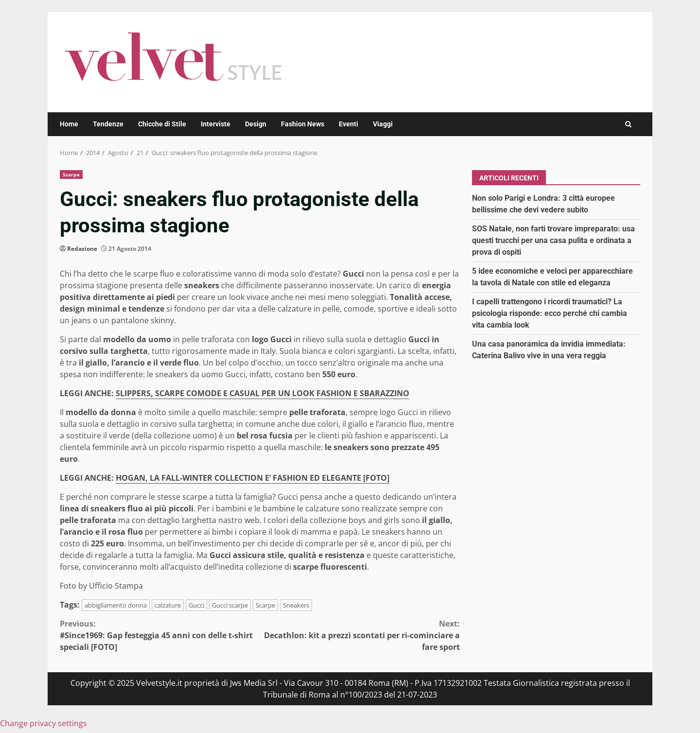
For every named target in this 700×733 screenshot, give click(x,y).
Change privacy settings (44, 723)
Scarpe (71, 175)
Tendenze (108, 124)
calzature (168, 605)
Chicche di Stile (162, 124)
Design (256, 124)
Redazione (82, 249)
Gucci (196, 605)
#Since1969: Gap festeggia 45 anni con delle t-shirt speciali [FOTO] (160, 635)
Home (69, 124)
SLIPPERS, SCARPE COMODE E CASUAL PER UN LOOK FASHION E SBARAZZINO (262, 393)
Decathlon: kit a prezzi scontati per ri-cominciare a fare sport (360, 635)
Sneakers (296, 605)
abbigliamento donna (116, 605)
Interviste (216, 124)
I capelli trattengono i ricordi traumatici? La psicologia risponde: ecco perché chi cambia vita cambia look (550, 313)
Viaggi (383, 124)
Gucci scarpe (230, 605)
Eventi (349, 124)
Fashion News (303, 124)
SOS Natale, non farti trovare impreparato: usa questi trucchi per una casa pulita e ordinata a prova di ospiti (553, 240)
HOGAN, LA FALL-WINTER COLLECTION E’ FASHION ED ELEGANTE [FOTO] (253, 478)
